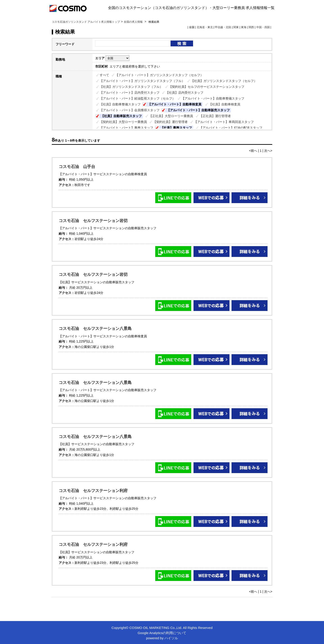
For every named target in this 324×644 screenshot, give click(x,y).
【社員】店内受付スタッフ (184, 93)
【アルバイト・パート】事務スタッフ (126, 128)
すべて (104, 75)
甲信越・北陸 (223, 27)
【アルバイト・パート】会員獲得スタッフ (130, 110)
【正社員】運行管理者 (215, 116)
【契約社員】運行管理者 (170, 122)
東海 (244, 27)
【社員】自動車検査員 (225, 104)
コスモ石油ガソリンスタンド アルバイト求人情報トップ (86, 22)
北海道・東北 (205, 27)
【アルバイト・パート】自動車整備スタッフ (213, 98)
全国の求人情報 (134, 22)
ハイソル (171, 638)
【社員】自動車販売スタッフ (121, 116)
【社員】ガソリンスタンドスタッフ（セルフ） (224, 81)
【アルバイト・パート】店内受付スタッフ (130, 93)
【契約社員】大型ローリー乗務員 (123, 122)
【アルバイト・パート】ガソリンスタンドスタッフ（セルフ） (159, 75)
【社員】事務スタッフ (176, 128)
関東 (236, 27)
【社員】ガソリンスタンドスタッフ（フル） (131, 87)
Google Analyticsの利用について (162, 633)
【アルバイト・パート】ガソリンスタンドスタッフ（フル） (142, 81)
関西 (251, 27)
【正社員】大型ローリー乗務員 (171, 116)
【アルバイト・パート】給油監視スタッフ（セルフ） (137, 98)
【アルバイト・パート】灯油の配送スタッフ (231, 128)
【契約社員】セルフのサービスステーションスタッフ (207, 87)
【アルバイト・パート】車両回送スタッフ (224, 122)
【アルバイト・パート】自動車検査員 (175, 104)
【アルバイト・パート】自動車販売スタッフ (198, 110)
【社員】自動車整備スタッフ (120, 104)
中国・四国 (263, 27)
